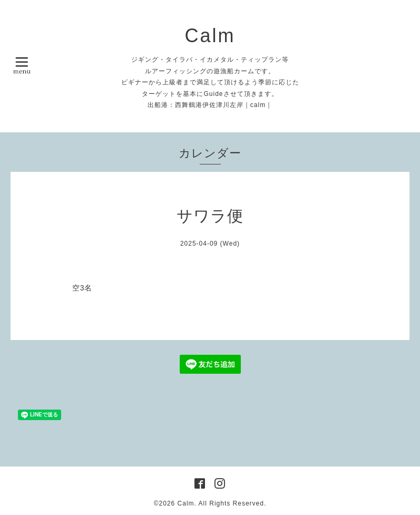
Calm (210, 36)
